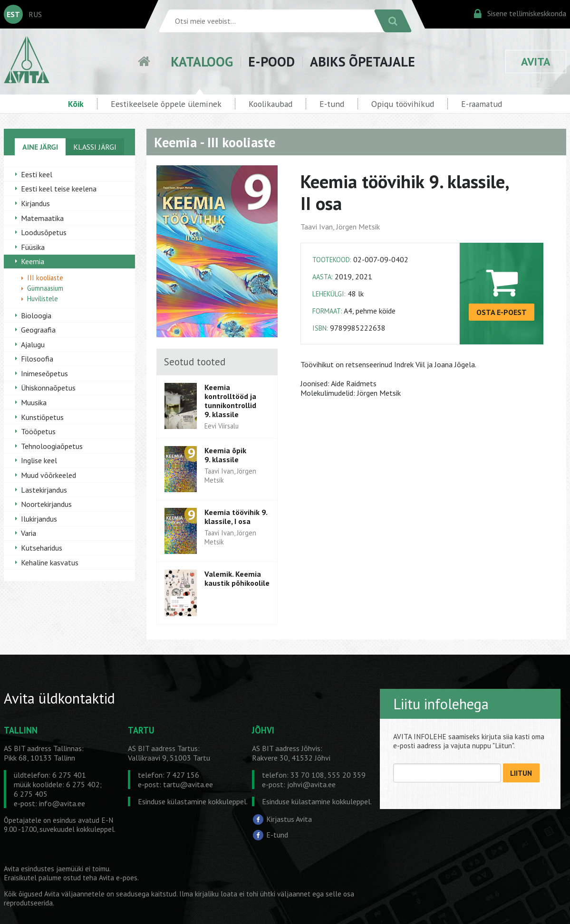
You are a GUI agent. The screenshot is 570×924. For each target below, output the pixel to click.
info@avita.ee (62, 803)
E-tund (332, 104)
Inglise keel (39, 460)
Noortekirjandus (46, 504)
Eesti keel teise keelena (59, 189)
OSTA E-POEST (502, 312)
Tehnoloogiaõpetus (52, 446)
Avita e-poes (118, 878)
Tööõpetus (38, 431)
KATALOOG (202, 62)
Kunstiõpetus (42, 417)
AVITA (536, 62)
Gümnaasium (45, 288)
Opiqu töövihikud (403, 104)
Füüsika (33, 247)
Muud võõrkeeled (48, 475)
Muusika (34, 402)
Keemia (33, 261)
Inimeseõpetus (44, 373)
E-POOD (271, 62)
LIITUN (521, 773)
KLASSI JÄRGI (95, 147)
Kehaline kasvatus (50, 562)
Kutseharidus (42, 548)
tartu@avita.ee (188, 784)
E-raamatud (482, 104)
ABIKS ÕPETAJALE (362, 62)
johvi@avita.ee (311, 784)
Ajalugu (33, 344)
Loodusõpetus (44, 232)
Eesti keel (37, 174)
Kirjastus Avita (289, 819)
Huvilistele (43, 299)
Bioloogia (36, 315)
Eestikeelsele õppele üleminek (166, 104)
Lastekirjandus (44, 490)
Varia (29, 533)
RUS (35, 14)
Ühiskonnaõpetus (48, 388)
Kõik (76, 104)
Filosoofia (37, 359)
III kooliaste (45, 278)
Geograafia (38, 330)
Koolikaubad (271, 104)
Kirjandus (35, 203)
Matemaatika (42, 218)
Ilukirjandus (39, 519)
